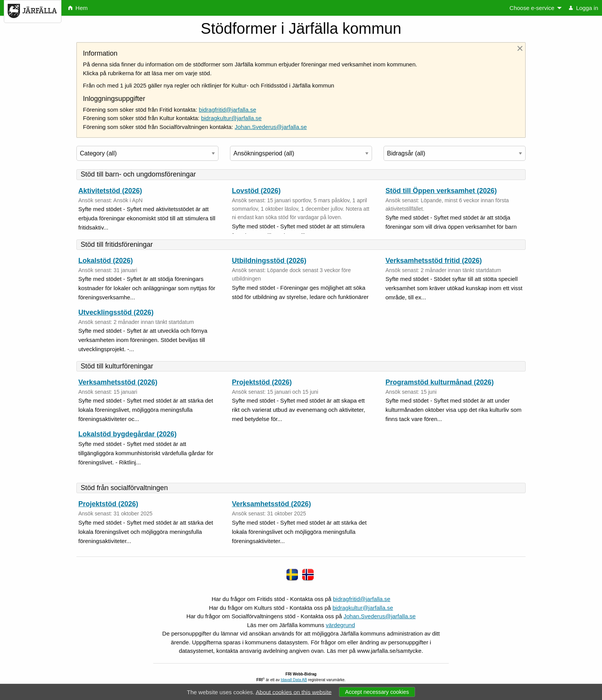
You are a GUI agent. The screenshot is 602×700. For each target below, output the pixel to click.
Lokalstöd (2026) (106, 261)
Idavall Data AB (294, 680)
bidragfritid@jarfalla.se (227, 110)
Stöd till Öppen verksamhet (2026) (441, 191)
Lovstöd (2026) (256, 191)
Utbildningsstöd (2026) (269, 261)
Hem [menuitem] (78, 8)
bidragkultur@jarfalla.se (232, 118)
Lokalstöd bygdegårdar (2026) (127, 434)
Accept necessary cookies (377, 692)
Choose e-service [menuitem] (532, 8)
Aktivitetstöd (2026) (110, 191)
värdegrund (341, 625)
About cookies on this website (294, 692)
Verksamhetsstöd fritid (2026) (434, 261)
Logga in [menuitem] (584, 8)
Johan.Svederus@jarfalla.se (271, 127)
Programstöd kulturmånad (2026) (440, 382)
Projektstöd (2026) (262, 382)
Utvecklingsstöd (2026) (116, 312)
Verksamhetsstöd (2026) (118, 382)
